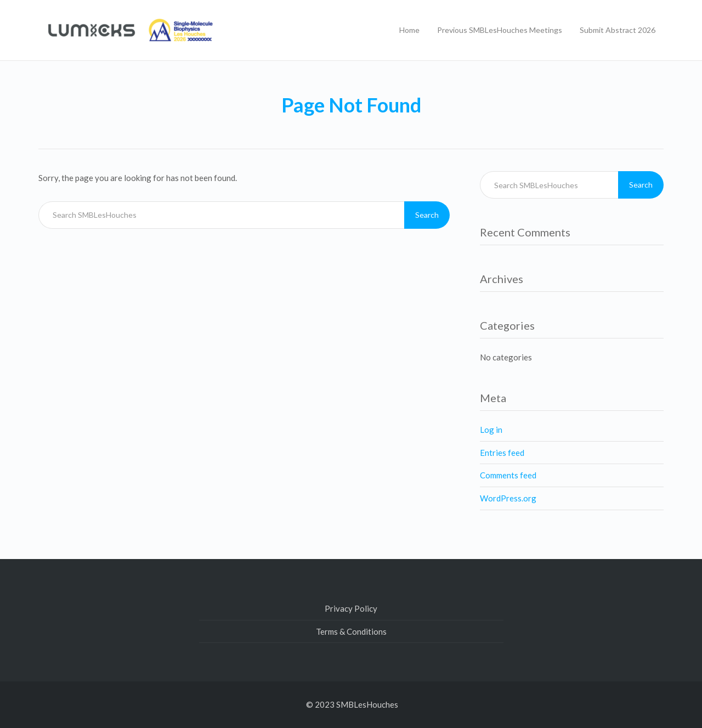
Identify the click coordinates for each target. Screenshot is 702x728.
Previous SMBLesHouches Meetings (500, 30)
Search (427, 215)
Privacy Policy (351, 608)
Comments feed (508, 475)
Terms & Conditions (351, 631)
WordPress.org (508, 498)
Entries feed (502, 453)
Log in (491, 430)
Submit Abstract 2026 (618, 30)
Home (409, 30)
